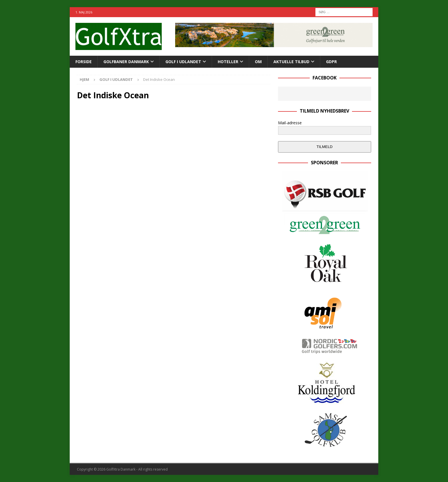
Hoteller (228, 62)
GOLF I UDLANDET (183, 62)
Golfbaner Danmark (126, 62)
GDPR (331, 62)
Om (258, 62)
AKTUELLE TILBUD (291, 62)
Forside (84, 62)
